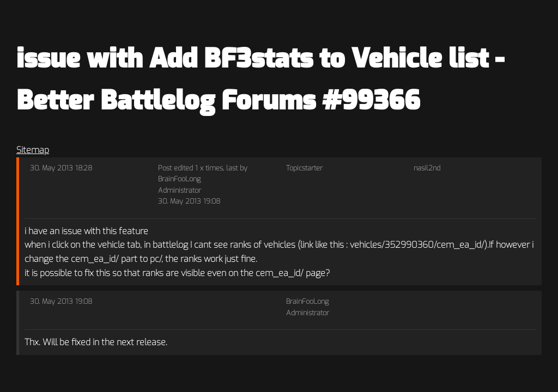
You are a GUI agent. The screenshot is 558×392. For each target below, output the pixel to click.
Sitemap (33, 150)
